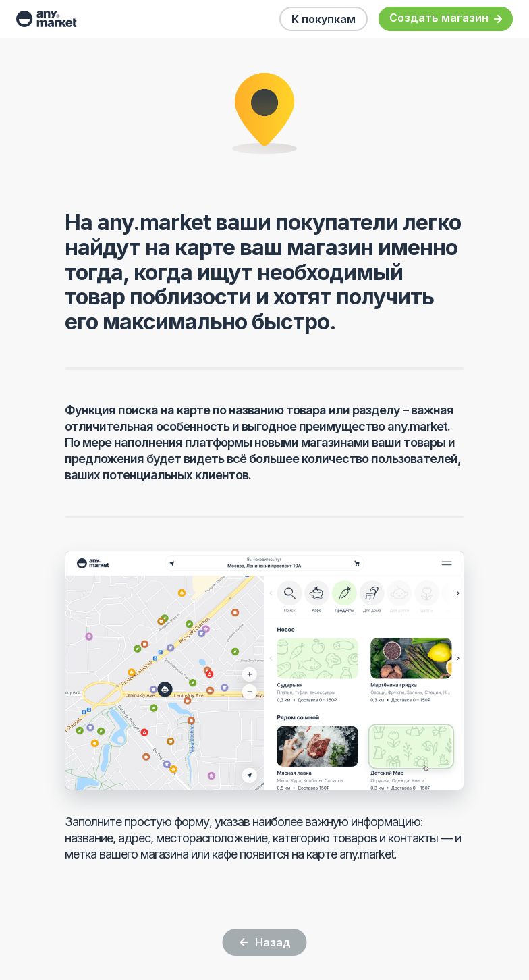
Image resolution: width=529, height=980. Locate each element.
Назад (265, 942)
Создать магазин (446, 19)
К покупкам (324, 19)
